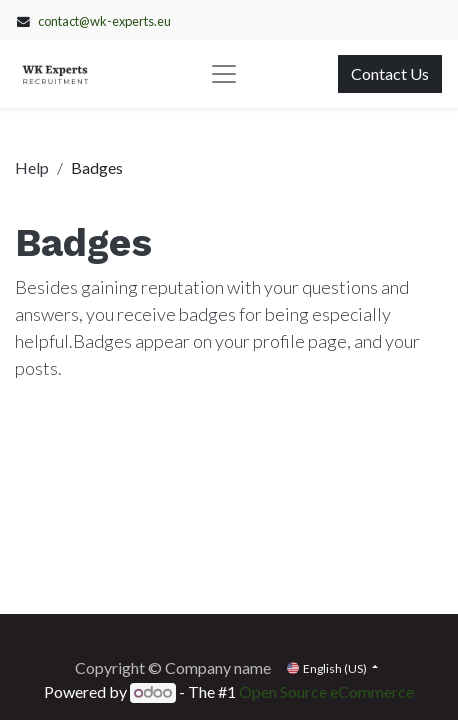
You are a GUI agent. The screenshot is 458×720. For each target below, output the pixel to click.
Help (32, 167)
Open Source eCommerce (326, 691)
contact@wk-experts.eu (104, 21)
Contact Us (390, 73)
